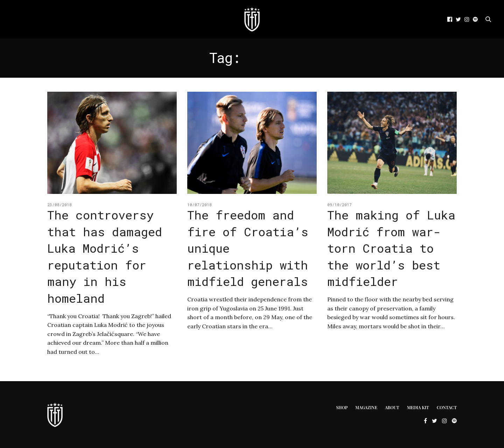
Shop (342, 407)
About (392, 407)
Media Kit (418, 407)
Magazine (366, 407)
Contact (447, 407)
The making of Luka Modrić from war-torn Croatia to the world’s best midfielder (391, 248)
